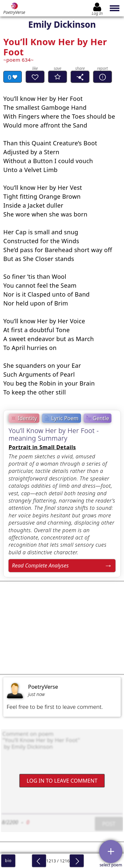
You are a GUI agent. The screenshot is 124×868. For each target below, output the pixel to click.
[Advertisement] (62, 628)
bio (8, 861)
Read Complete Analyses (40, 565)
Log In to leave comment (62, 780)
